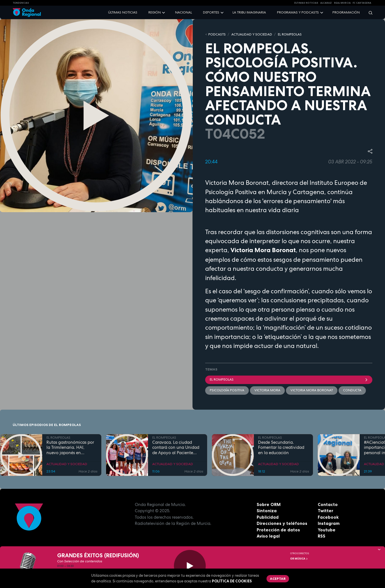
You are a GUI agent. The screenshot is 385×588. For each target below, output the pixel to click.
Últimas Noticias (306, 3)
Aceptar (278, 579)
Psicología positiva (227, 390)
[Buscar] (369, 13)
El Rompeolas (289, 380)
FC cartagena (362, 3)
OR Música (299, 559)
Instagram (329, 523)
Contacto (328, 504)
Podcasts (217, 34)
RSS (322, 536)
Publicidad (268, 517)
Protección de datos (278, 530)
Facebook (328, 517)
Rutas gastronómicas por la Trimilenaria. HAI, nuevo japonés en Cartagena (70, 448)
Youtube (327, 530)
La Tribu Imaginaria (249, 12)
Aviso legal (268, 536)
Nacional (183, 12)
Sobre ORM (269, 504)
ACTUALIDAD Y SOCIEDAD (252, 34)
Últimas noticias (123, 12)
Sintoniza (267, 511)
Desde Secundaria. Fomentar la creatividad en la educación (281, 448)
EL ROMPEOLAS (290, 34)
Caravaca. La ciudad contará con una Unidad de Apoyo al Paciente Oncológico (176, 448)
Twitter (325, 511)
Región (155, 12)
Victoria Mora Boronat (312, 390)
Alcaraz (326, 3)
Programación (346, 12)
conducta (352, 390)
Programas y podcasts (298, 12)
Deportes (211, 12)
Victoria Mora (267, 390)
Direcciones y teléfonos (282, 523)
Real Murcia (342, 3)
